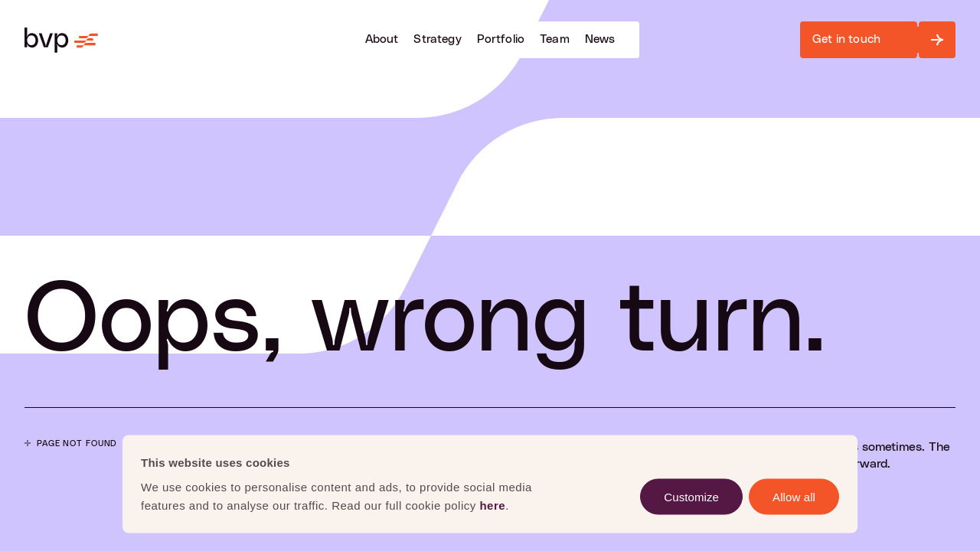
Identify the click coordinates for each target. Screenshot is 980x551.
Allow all (794, 496)
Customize (691, 496)
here (492, 505)
